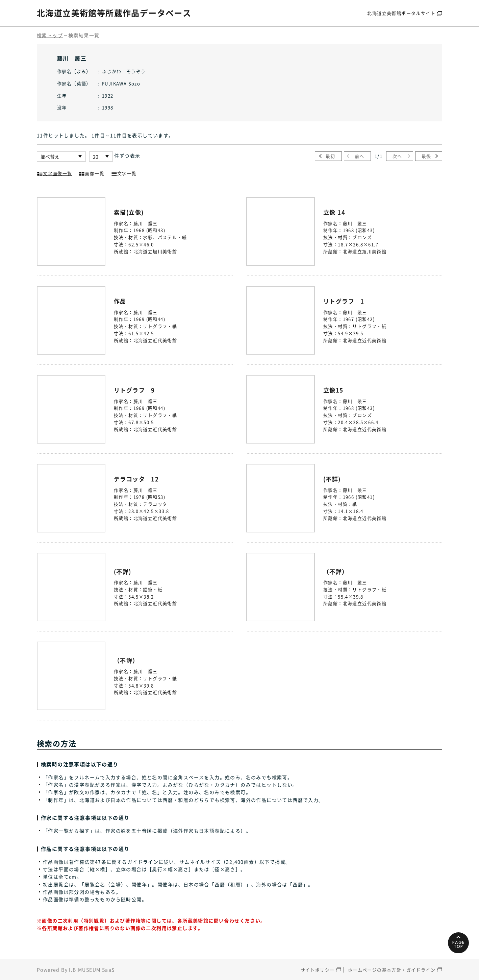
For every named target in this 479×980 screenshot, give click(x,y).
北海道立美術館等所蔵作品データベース (114, 13)
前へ (360, 156)
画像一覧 (92, 173)
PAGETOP (459, 944)
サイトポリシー (318, 970)
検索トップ (50, 35)
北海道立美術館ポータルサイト (401, 13)
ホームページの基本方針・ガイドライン (392, 970)
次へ (397, 156)
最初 (331, 156)
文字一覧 (124, 173)
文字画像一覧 (54, 173)
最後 (426, 156)
